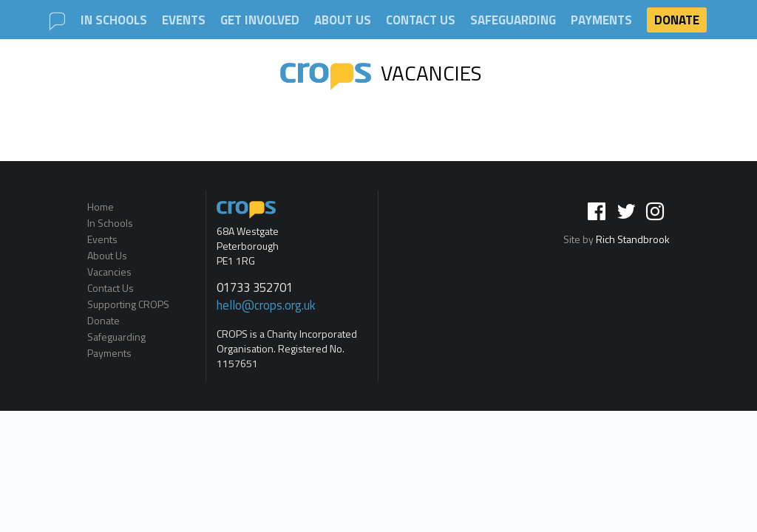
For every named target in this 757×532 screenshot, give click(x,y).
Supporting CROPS (128, 304)
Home (101, 208)
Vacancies (381, 73)
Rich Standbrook (633, 239)
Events (184, 20)
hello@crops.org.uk (266, 305)
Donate (677, 20)
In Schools (114, 20)
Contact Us (421, 20)
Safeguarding (513, 20)
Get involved (260, 20)
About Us (343, 20)
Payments (601, 20)
